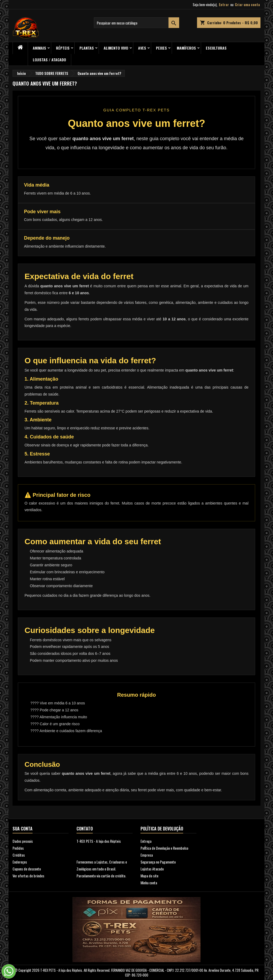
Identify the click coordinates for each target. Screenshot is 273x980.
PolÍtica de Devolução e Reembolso (164, 848)
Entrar (224, 5)
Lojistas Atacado (152, 869)
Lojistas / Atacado (49, 60)
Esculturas (216, 48)
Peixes (161, 48)
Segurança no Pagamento (158, 862)
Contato (85, 829)
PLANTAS (87, 48)
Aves (142, 48)
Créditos (19, 855)
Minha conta (149, 883)
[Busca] (136, 23)
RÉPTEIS (63, 48)
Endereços (20, 862)
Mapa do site (149, 876)
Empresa (147, 855)
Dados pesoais (23, 841)
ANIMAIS (39, 48)
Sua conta (23, 829)
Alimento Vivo (116, 48)
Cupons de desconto (27, 869)
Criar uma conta (247, 5)
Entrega (146, 841)
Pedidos (18, 848)
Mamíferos (186, 48)
